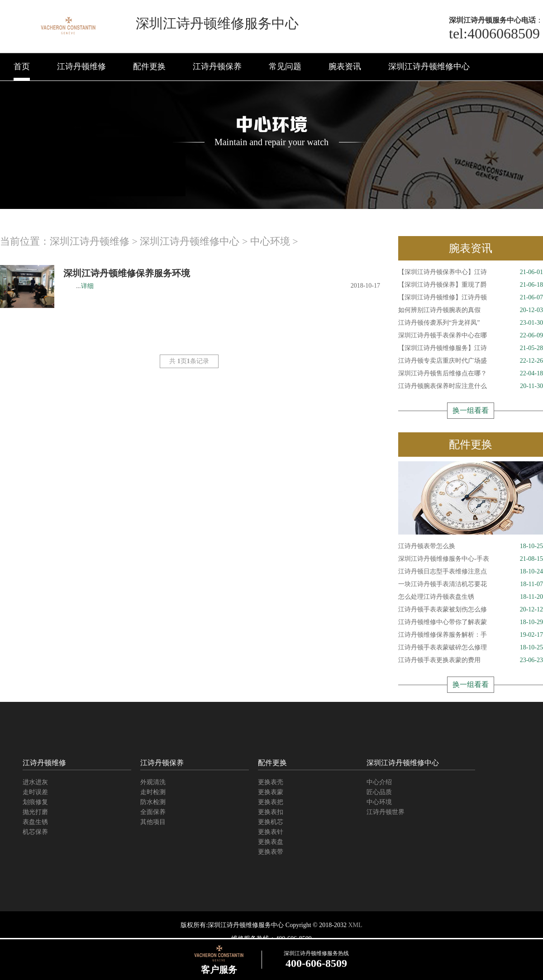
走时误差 (35, 792)
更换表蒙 (271, 792)
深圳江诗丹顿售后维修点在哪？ (471, 374)
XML (355, 925)
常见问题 (285, 66)
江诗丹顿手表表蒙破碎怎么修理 (471, 648)
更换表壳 (271, 782)
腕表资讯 (345, 66)
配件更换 (149, 66)
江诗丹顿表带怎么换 (471, 546)
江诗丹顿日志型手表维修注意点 (471, 572)
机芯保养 (35, 832)
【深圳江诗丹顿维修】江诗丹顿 (471, 298)
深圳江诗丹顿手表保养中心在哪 (471, 336)
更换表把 (271, 802)
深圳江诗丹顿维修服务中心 (246, 925)
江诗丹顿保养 (217, 66)
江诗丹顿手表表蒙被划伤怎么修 (471, 610)
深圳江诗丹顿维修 (90, 241)
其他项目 (153, 822)
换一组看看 (471, 410)
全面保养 (153, 812)
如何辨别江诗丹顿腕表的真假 (471, 310)
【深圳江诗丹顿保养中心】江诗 (471, 272)
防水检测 (153, 802)
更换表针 (271, 832)
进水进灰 (35, 782)
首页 (22, 66)
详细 (87, 286)
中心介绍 (379, 782)
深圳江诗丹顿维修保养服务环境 (127, 273)
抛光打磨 (35, 812)
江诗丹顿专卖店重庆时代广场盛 (471, 361)
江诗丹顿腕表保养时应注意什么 (471, 386)
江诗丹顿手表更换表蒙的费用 (471, 660)
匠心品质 (379, 792)
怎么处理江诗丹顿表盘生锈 (471, 597)
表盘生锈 (35, 822)
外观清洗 (153, 782)
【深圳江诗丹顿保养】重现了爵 (471, 285)
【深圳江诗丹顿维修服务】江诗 (471, 348)
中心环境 (270, 241)
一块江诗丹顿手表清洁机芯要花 (471, 584)
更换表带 (271, 852)
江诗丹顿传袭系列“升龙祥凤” (471, 323)
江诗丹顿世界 (386, 812)
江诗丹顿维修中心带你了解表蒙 (471, 622)
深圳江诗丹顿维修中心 (429, 66)
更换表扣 (271, 812)
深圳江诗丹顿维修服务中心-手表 (471, 559)
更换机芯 (271, 822)
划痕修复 (35, 802)
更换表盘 (271, 842)
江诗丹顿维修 (81, 66)
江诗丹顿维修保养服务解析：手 (471, 635)
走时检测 (153, 792)
